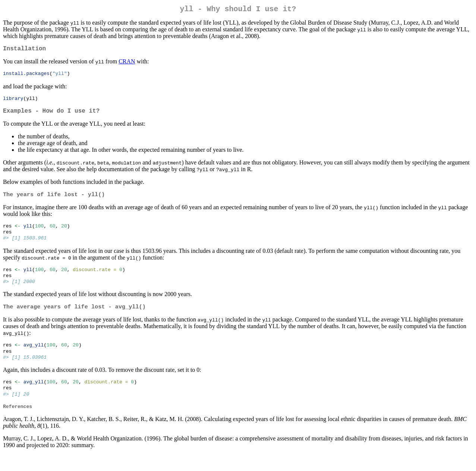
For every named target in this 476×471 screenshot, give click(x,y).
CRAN (127, 64)
